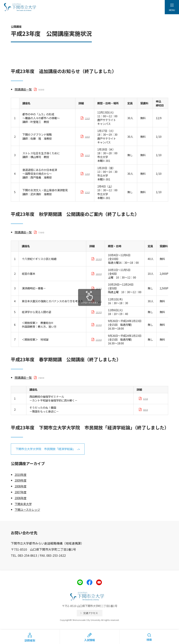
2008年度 (21, 486)
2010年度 (21, 475)
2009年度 (21, 480)
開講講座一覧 (23, 89)
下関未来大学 (23, 504)
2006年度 (21, 498)
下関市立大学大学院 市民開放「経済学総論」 (46, 449)
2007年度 (21, 492)
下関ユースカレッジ (27, 509)
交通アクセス (91, 613)
